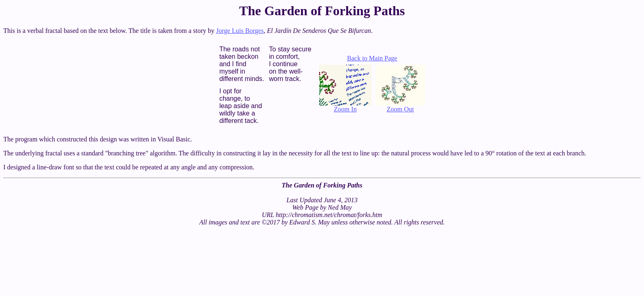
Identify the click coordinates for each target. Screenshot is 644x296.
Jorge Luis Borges (240, 31)
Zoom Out (400, 106)
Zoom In (345, 106)
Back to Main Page (372, 58)
